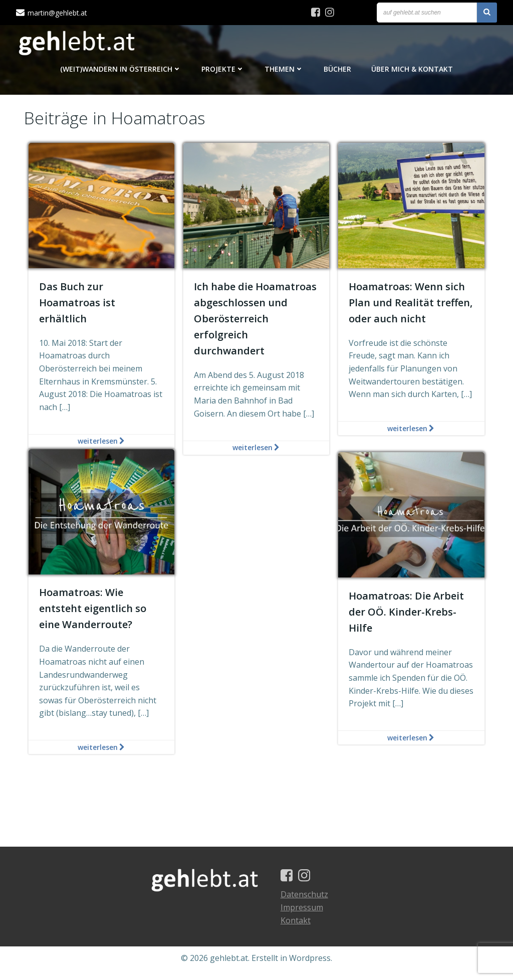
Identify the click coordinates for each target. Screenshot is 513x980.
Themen (284, 70)
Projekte (223, 70)
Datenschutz (308, 904)
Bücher (337, 70)
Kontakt (300, 930)
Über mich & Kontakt (412, 70)
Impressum (306, 917)
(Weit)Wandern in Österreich (121, 70)
